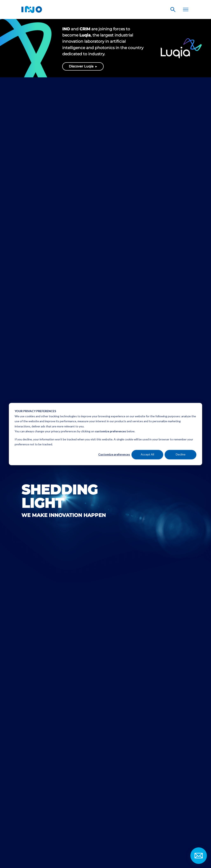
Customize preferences (114, 455)
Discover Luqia (82, 66)
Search (173, 9)
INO (32, 9)
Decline (181, 455)
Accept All (147, 455)
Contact (199, 856)
